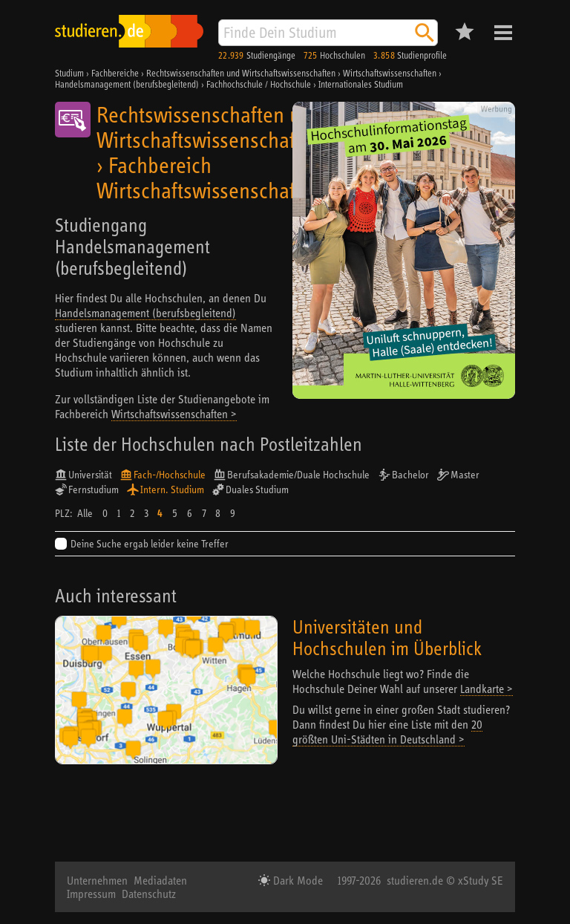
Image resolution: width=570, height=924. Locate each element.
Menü (503, 33)
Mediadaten (160, 880)
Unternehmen (97, 880)
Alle (85, 513)
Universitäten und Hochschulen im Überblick (387, 637)
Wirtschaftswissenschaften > (174, 414)
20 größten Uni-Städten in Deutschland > (387, 732)
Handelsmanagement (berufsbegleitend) (145, 313)
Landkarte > (487, 689)
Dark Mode (297, 880)
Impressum (91, 894)
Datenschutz (149, 894)
